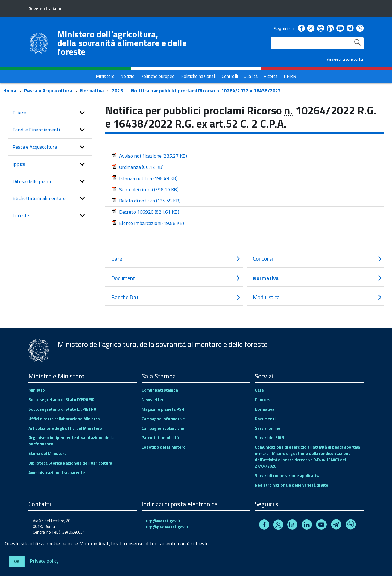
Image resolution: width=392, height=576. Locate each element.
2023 (117, 91)
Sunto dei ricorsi (145, 189)
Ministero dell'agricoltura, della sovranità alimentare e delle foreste (122, 43)
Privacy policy (44, 561)
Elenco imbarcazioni (148, 223)
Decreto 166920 (145, 212)
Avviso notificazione (149, 156)
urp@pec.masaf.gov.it (167, 527)
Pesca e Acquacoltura (48, 91)
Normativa (92, 91)
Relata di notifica (146, 201)
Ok (17, 561)
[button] (82, 113)
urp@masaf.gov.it (163, 521)
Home (10, 91)
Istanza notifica (145, 178)
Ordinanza (138, 167)
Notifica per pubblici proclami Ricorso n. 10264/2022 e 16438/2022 (206, 91)
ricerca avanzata (345, 59)
